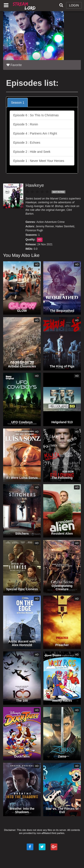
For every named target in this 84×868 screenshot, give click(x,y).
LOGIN (74, 5)
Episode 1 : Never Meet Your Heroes (39, 161)
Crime (61, 222)
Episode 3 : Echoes (27, 143)
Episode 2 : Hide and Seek (32, 152)
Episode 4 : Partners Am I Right (35, 133)
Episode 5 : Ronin (26, 124)
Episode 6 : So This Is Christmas (36, 115)
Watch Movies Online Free (25, 6)
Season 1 (18, 103)
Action (40, 222)
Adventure (51, 222)
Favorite (14, 65)
